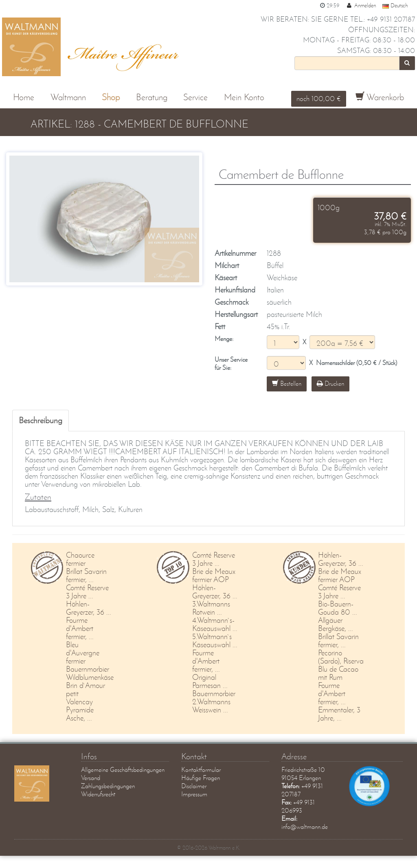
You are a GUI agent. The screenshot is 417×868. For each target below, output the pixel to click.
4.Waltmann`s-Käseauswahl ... (215, 624)
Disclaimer (194, 786)
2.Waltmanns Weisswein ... (211, 706)
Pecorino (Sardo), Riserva (341, 657)
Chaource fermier (80, 559)
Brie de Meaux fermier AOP (214, 575)
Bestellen (287, 383)
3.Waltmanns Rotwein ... (211, 608)
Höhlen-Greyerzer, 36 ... (89, 608)
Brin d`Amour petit (86, 689)
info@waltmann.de (305, 827)
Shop (111, 97)
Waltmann (68, 97)
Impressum (194, 794)
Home (24, 97)
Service (195, 97)
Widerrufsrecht (98, 794)
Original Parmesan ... (210, 681)
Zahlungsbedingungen (108, 786)
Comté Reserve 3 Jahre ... (87, 592)
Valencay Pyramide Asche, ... (80, 710)
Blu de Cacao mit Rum (338, 673)
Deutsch (395, 5)
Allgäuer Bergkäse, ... (336, 624)
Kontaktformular (201, 770)
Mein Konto (244, 97)
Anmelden (361, 5)
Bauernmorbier (88, 669)
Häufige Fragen (201, 778)
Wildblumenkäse (90, 677)
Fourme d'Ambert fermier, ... (80, 628)
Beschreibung (41, 420)
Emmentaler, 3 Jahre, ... (339, 714)
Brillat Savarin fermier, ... (86, 575)
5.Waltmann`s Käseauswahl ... (215, 641)
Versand (91, 778)
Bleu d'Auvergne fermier (83, 653)
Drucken (330, 383)
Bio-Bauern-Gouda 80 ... (338, 608)
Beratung (152, 97)
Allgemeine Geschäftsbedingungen (123, 770)
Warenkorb (380, 97)
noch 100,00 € (319, 99)
